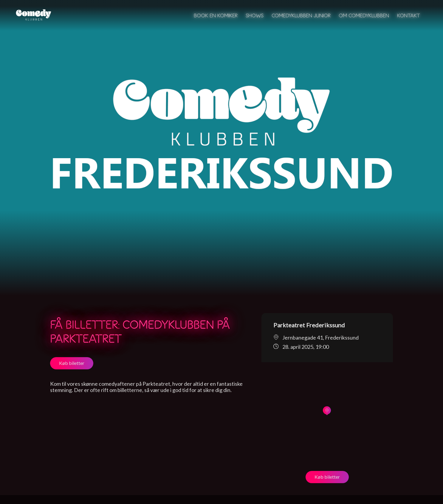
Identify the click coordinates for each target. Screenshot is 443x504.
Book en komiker (216, 15)
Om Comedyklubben (364, 15)
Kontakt (409, 15)
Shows (255, 15)
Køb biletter (72, 363)
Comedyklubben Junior (301, 15)
